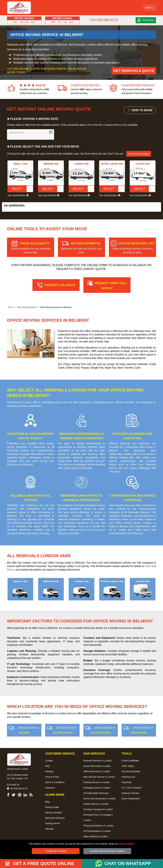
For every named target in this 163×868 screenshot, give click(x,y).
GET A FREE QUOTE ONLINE (40, 863)
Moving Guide (52, 807)
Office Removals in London (97, 771)
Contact (49, 761)
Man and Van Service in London (99, 777)
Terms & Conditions (55, 782)
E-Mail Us (13, 785)
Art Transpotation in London (97, 831)
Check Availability (130, 761)
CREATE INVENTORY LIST (133, 248)
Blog (47, 802)
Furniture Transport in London (98, 809)
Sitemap (49, 829)
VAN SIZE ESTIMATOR (81, 248)
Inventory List (128, 777)
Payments (127, 782)
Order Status (128, 766)
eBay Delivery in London (96, 836)
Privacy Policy (126, 844)
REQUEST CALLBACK (60, 285)
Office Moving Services (27, 307)
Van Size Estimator (131, 771)
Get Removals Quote (134, 71)
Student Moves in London (96, 804)
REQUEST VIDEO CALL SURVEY (111, 286)
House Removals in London (97, 766)
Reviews (49, 771)
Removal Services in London (98, 761)
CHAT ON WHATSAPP (128, 863)
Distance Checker (130, 793)
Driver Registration (131, 799)
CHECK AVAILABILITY (31, 248)
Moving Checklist (54, 813)
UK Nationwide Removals (96, 793)
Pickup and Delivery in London (98, 826)
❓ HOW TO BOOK (140, 110)
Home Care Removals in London (100, 799)
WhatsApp (148, 20)
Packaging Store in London (97, 788)
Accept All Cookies (56, 851)
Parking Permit (53, 823)
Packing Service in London (97, 782)
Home (11, 307)
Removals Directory (55, 818)
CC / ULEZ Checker (131, 788)
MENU (150, 8)
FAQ (47, 766)
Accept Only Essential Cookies (107, 851)
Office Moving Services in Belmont (56, 307)
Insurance (50, 788)
